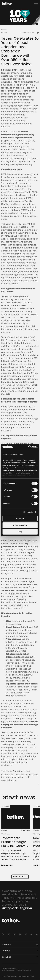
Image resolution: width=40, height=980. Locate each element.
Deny (20, 532)
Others (4, 33)
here (35, 774)
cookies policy (13, 976)
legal (33, 976)
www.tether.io (9, 780)
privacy (4, 976)
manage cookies (24, 976)
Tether (23, 70)
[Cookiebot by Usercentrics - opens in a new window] (28, 447)
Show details (28, 512)
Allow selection (20, 525)
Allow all (20, 518)
